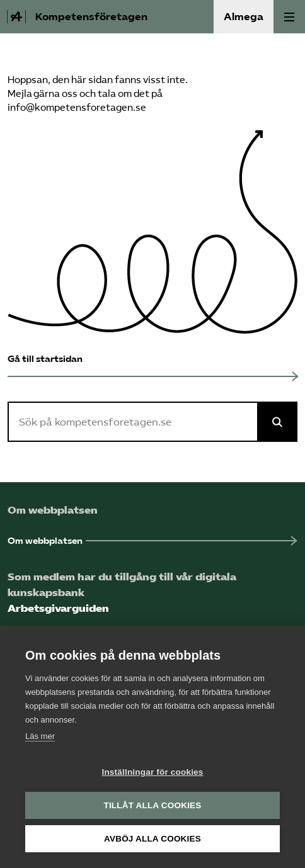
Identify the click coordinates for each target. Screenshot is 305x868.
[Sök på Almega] (277, 422)
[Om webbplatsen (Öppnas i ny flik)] (152, 541)
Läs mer (40, 736)
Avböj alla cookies (152, 839)
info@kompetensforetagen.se (77, 108)
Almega (244, 17)
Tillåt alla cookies (152, 805)
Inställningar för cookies (152, 772)
